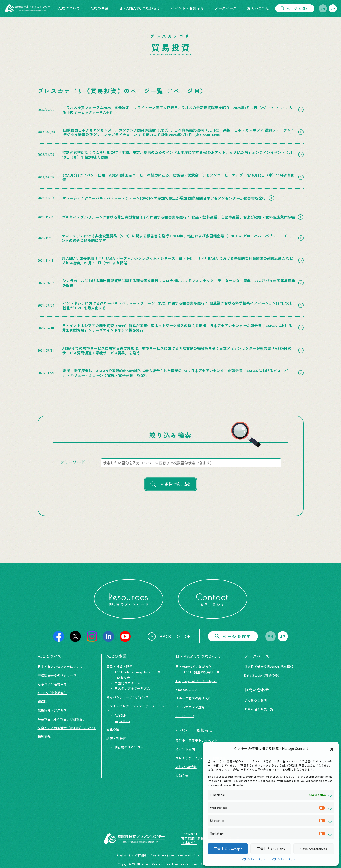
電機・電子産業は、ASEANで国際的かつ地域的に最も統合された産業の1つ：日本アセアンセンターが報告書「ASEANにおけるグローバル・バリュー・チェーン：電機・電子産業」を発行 (175, 373)
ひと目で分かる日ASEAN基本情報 (269, 666)
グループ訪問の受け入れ (193, 698)
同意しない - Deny (271, 849)
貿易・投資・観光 (119, 666)
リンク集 (121, 855)
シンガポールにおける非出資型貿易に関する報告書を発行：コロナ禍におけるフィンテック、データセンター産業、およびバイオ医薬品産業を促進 (179, 283)
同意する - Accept (228, 849)
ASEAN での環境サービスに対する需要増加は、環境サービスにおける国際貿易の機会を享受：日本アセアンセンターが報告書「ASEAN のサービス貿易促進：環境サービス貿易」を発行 (177, 350)
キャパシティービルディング (127, 697)
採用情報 (44, 736)
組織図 (42, 701)
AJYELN (120, 715)
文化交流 (113, 730)
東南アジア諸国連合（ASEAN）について (67, 728)
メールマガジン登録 (190, 707)
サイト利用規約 (137, 855)
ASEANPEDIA (185, 716)
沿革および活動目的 (52, 684)
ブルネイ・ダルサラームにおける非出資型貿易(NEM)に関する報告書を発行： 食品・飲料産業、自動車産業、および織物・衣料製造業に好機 (178, 217)
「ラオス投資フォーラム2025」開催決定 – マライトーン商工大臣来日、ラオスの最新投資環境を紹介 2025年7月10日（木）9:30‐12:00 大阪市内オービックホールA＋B (178, 110)
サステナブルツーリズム (132, 688)
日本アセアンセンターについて (60, 666)
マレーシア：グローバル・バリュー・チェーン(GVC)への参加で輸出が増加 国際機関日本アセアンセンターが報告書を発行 (164, 198)
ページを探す (295, 9)
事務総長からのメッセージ (57, 675)
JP (333, 9)
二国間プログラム (127, 683)
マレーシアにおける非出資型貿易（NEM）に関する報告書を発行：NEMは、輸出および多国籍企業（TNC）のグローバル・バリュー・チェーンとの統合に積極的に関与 (178, 238)
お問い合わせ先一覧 (259, 709)
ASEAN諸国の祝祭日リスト (203, 672)
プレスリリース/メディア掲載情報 (201, 758)
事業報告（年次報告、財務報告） (62, 719)
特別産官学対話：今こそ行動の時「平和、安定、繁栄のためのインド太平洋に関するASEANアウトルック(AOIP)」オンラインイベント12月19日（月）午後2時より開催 (177, 155)
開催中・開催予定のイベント (196, 741)
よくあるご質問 (256, 700)
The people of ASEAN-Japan (196, 681)
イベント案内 (185, 749)
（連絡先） (189, 843)
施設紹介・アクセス (52, 710)
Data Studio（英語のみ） (263, 675)
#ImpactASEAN (187, 690)
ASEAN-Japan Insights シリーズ (138, 672)
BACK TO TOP (169, 636)
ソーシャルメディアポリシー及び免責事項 (201, 855)
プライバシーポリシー (255, 859)
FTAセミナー (124, 678)
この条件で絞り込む (174, 484)
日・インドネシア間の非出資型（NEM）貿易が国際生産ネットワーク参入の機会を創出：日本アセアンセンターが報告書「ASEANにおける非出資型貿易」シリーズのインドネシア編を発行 (177, 328)
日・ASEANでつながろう (193, 666)
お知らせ (182, 776)
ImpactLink (122, 721)
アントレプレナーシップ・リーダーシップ (136, 708)
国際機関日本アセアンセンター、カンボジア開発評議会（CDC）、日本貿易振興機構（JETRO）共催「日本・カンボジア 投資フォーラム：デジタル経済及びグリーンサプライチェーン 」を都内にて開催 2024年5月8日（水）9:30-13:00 (179, 132)
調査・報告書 (116, 738)
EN (323, 9)
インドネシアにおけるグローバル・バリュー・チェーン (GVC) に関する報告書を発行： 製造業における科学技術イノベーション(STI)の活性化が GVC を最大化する (177, 305)
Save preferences (314, 849)
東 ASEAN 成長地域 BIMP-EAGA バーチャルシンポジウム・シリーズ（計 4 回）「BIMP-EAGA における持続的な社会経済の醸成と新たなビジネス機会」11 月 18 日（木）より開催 (177, 261)
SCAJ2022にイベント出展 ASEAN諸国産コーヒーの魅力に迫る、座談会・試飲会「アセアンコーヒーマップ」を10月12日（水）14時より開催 (178, 177)
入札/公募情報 (186, 767)
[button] (332, 748)
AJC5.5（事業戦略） (52, 693)
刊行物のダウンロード (131, 747)
